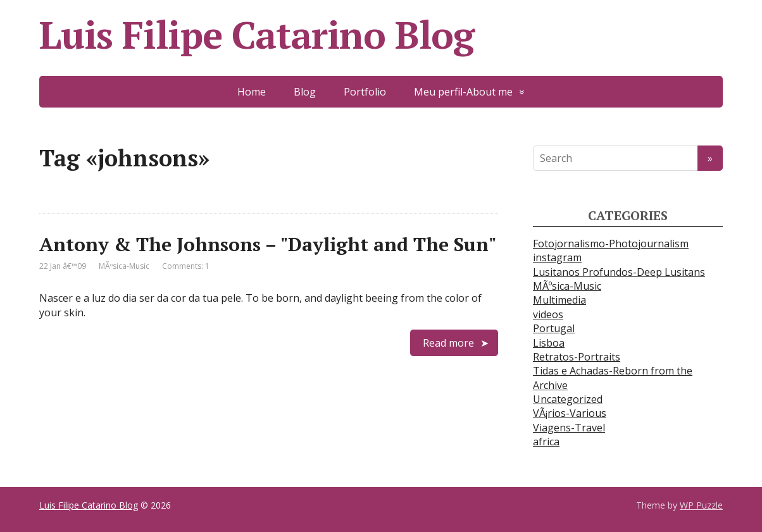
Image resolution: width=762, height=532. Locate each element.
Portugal (554, 328)
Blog (305, 92)
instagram (557, 257)
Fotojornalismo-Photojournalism (611, 244)
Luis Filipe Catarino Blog (257, 35)
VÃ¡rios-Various (570, 413)
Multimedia (559, 300)
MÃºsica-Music (124, 266)
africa (546, 442)
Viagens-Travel (569, 428)
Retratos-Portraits (577, 357)
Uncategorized (568, 399)
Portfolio (365, 92)
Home (252, 92)
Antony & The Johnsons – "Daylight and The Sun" (268, 244)
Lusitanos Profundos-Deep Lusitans (619, 272)
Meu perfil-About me (463, 92)
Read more (448, 343)
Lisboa (549, 343)
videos (548, 314)
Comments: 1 (186, 266)
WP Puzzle (701, 505)
